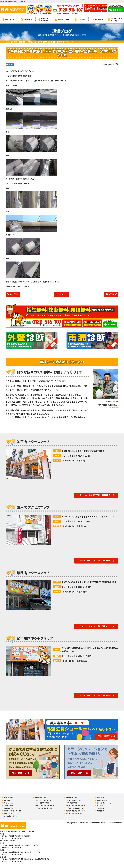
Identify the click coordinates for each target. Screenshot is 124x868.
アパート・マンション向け (75, 813)
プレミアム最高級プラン (44, 808)
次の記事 (14, 294)
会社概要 (7, 800)
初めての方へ (9, 19)
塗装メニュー (62, 19)
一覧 (61, 294)
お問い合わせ (8, 813)
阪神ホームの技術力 (44, 19)
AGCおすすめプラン (43, 803)
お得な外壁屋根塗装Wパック (75, 811)
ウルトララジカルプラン (44, 800)
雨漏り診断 (100, 798)
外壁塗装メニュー (41, 798)
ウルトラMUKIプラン (74, 800)
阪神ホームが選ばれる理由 (13, 811)
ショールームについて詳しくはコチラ (95, 495)
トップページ (8, 798)
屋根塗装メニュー (72, 798)
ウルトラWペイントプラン (45, 806)
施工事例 (80, 19)
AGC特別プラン (72, 803)
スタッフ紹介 (8, 806)
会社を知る (27, 19)
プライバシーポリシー (11, 816)
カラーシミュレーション (105, 803)
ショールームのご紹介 (115, 19)
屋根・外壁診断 (102, 800)
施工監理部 (10, 64)
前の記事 (110, 294)
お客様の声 (97, 19)
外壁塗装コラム (102, 811)
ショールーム (8, 803)
